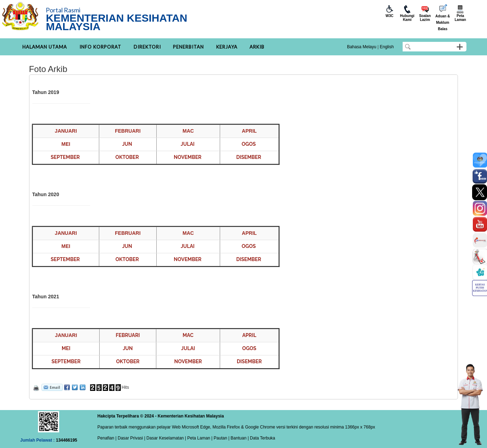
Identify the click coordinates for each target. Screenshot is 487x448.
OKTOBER (127, 157)
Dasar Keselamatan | (166, 438)
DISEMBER (248, 157)
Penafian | (107, 438)
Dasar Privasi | (131, 438)
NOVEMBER (187, 157)
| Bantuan (237, 438)
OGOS (249, 144)
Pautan (220, 438)
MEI (66, 348)
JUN (127, 144)
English (387, 47)
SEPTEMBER (65, 157)
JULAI (188, 144)
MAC (188, 335)
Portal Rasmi (63, 10)
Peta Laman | (200, 438)
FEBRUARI (128, 335)
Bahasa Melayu (362, 47)
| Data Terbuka (261, 438)
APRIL (249, 335)
